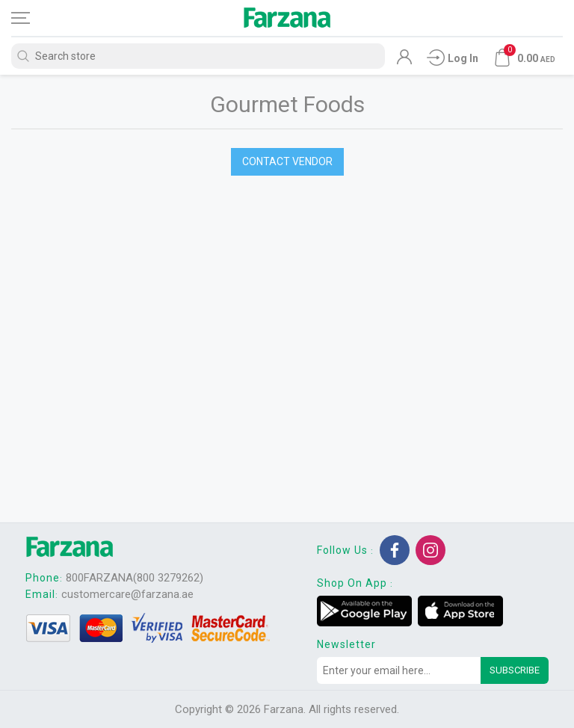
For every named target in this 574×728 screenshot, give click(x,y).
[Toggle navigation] (34, 18)
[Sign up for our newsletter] (399, 670)
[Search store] (198, 56)
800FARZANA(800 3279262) (135, 578)
